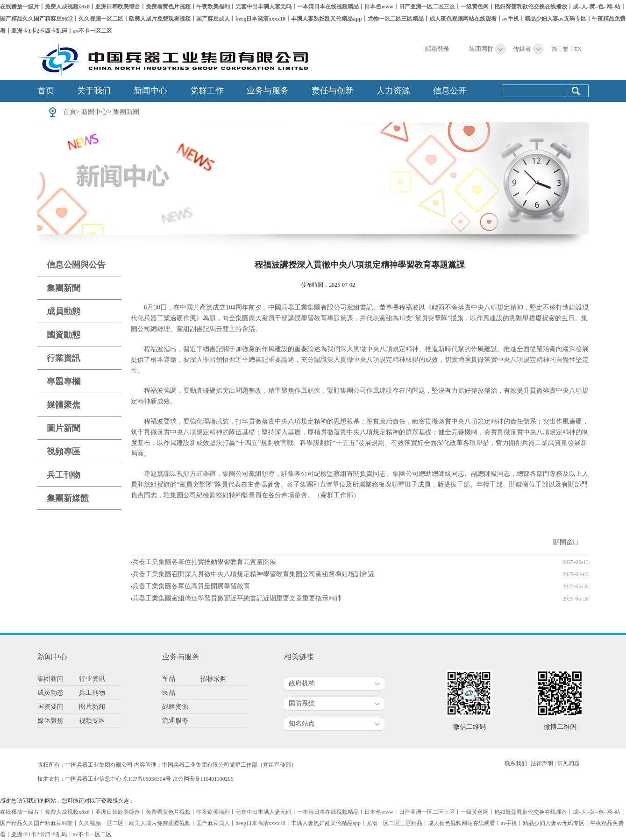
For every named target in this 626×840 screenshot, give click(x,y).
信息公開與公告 (76, 265)
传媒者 (522, 49)
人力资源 (393, 91)
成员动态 (50, 693)
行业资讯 (92, 679)
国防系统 (302, 703)
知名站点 (302, 724)
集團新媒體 (68, 498)
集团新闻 (50, 679)
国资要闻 (50, 707)
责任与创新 (333, 91)
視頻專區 (64, 452)
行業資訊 (64, 358)
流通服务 (175, 721)
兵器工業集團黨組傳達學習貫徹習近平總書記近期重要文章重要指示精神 (237, 598)
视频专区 (92, 721)
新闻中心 (150, 91)
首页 (46, 91)
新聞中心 (94, 112)
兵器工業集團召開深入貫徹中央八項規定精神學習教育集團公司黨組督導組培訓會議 (253, 574)
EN (578, 49)
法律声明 (542, 763)
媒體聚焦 (64, 405)
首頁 (70, 112)
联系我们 (516, 763)
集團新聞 (126, 112)
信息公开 (450, 91)
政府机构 (302, 683)
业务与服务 (268, 91)
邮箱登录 (437, 49)
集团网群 (481, 49)
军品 (169, 679)
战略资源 (175, 707)
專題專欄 (64, 381)
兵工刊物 (64, 475)
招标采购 (213, 679)
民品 (169, 693)
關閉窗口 (566, 542)
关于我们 (94, 91)
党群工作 (207, 91)
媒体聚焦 (50, 721)
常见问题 (569, 763)
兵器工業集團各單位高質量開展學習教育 (191, 586)
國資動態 (64, 335)
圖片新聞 (64, 428)
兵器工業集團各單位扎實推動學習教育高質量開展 (204, 562)
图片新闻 (92, 707)
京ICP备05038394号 (147, 779)
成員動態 (64, 311)
